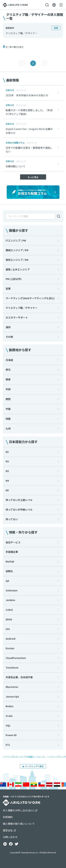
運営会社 (10, 830)
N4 (7, 481)
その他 (9, 337)
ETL (8, 745)
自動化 (9, 571)
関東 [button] (8, 379)
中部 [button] (8, 389)
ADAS (9, 619)
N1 (7, 452)
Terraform (12, 668)
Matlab (10, 561)
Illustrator (12, 687)
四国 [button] (8, 419)
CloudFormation (16, 658)
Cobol (9, 610)
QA (7, 581)
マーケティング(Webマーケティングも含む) (30, 298)
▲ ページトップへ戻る (33, 766)
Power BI (11, 735)
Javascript (12, 696)
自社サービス (13, 542)
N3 (7, 471)
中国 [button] (8, 409)
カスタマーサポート (17, 317)
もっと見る (33, 177)
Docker (10, 648)
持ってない (12, 519)
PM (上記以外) (14, 279)
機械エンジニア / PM (17, 250)
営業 (8, 289)
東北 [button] (8, 370)
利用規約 (8, 817)
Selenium (12, 590)
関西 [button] (8, 399)
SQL (8, 725)
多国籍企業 (12, 552)
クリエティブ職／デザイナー (22, 308)
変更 (56, 28)
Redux (10, 706)
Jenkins (10, 600)
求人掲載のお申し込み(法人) (20, 810)
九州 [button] (8, 428)
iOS (8, 629)
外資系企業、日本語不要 (19, 677)
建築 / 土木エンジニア (18, 269)
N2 (7, 461)
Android (10, 639)
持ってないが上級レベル (19, 500)
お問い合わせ (10, 837)
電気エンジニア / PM (17, 260)
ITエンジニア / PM (16, 240)
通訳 (8, 327)
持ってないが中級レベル (19, 510)
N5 (7, 490)
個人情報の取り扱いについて (19, 824)
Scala (9, 716)
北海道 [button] (9, 360)
